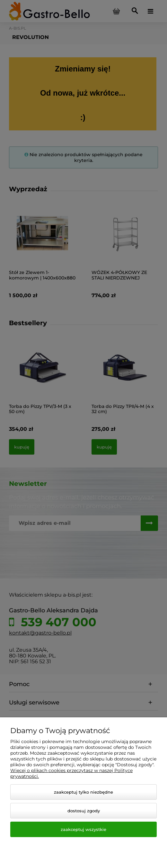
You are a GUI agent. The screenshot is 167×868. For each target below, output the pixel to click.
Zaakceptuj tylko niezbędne (83, 792)
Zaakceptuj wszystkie (83, 829)
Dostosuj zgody (84, 811)
